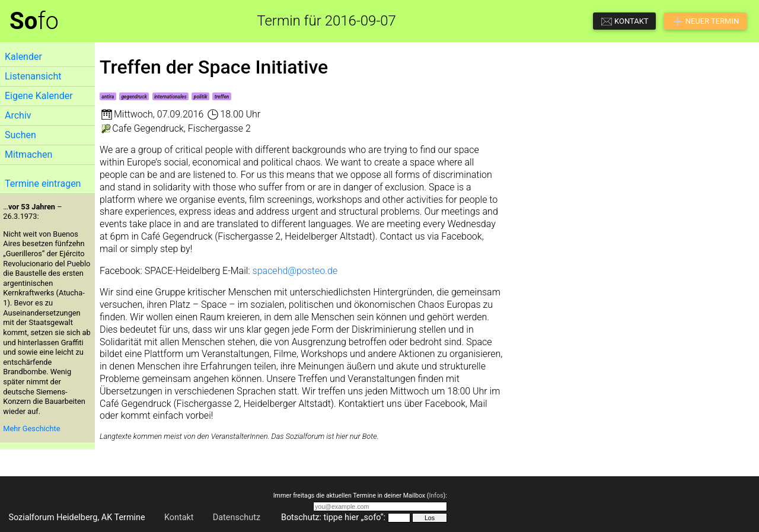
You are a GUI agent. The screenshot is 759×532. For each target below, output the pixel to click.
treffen (222, 97)
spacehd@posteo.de (295, 271)
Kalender (23, 57)
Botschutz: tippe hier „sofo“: (333, 517)
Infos (436, 496)
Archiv (18, 115)
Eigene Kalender (39, 96)
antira (108, 97)
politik (201, 97)
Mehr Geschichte (31, 429)
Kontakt (179, 517)
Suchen (20, 135)
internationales (170, 97)
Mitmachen (28, 154)
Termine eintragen (43, 184)
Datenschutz (237, 517)
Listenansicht (33, 76)
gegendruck (134, 97)
